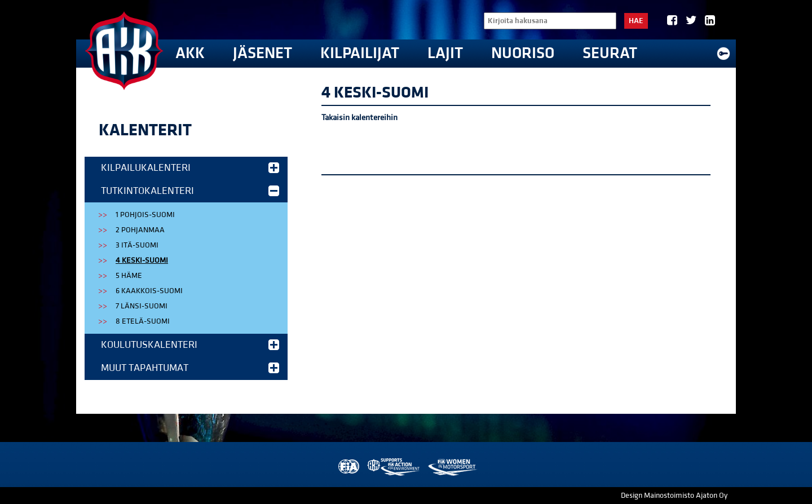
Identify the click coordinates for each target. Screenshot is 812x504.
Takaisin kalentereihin (359, 118)
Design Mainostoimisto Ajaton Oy (674, 496)
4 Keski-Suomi (142, 260)
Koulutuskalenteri (190, 345)
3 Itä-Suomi (137, 245)
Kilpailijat (360, 53)
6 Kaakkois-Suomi (149, 291)
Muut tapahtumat (190, 368)
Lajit (445, 53)
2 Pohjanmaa (140, 230)
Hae (636, 21)
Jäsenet (262, 53)
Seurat (610, 53)
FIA (348, 467)
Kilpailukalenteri (190, 168)
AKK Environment (394, 467)
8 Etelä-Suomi (143, 321)
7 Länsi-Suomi (142, 306)
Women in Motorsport (452, 467)
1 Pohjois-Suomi (145, 215)
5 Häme (129, 276)
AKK (190, 53)
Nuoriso (523, 53)
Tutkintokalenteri (190, 191)
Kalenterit (145, 130)
